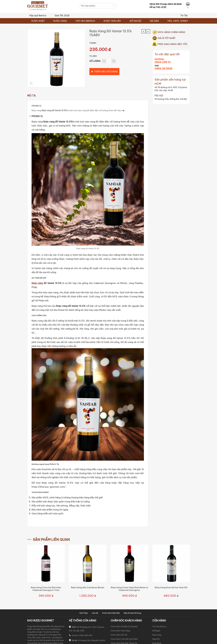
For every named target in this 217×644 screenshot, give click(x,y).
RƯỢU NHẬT (38, 21)
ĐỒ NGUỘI (135, 21)
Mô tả (31, 96)
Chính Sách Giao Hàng (120, 631)
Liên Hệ (95, 613)
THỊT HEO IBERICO (85, 21)
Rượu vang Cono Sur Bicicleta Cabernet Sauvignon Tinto (46, 589)
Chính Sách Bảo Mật (111, 613)
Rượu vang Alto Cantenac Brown (88, 587)
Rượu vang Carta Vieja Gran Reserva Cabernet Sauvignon (129, 589)
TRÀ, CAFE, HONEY (178, 21)
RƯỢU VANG (60, 21)
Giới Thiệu (84, 613)
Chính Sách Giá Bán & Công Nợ (124, 626)
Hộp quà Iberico (38, 15)
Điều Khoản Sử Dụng (132, 613)
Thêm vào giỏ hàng (106, 72)
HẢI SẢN (154, 21)
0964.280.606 (86, 635)
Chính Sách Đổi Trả (119, 635)
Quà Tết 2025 (62, 15)
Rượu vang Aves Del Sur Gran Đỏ (171, 587)
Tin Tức (184, 15)
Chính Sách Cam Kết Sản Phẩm (124, 639)
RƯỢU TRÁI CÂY (112, 21)
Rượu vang (37, 283)
